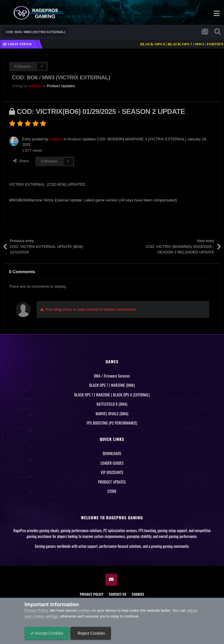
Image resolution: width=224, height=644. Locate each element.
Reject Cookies (91, 633)
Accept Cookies (47, 633)
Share (21, 161)
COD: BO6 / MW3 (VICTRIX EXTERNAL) (61, 77)
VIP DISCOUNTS (112, 472)
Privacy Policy (92, 594)
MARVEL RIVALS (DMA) (112, 414)
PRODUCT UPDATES (112, 482)
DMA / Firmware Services (112, 376)
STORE (112, 491)
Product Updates (61, 86)
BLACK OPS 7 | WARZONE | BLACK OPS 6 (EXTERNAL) (112, 395)
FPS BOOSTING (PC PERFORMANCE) (112, 423)
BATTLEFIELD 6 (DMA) (112, 404)
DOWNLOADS (112, 453)
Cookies (138, 594)
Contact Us (118, 594)
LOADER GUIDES (112, 463)
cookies (84, 610)
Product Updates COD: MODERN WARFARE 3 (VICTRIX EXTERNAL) (127, 139)
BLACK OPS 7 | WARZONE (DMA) (112, 385)
